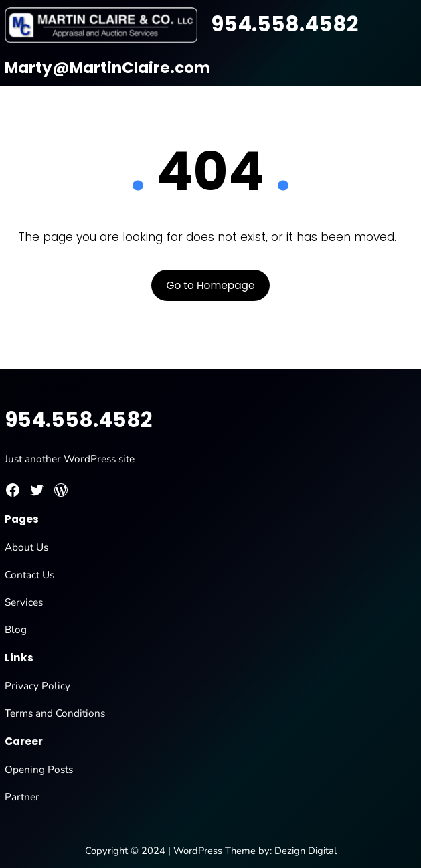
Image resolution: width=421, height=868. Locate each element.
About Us (26, 547)
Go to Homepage (210, 285)
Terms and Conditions (55, 713)
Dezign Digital (306, 851)
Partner (22, 797)
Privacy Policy (37, 686)
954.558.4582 (284, 24)
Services (24, 602)
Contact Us (29, 575)
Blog (16, 629)
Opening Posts (39, 769)
